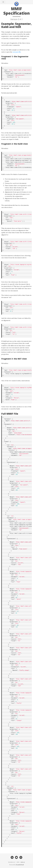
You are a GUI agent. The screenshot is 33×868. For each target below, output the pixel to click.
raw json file (17, 52)
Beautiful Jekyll (20, 865)
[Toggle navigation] (3, 2)
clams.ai (23, 862)
